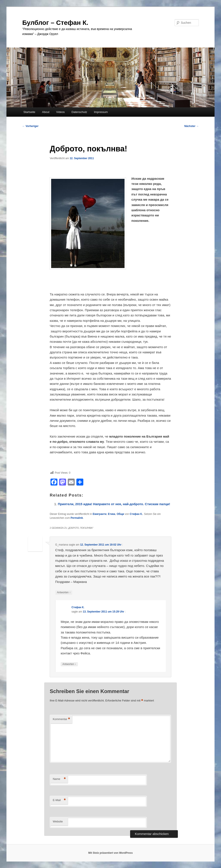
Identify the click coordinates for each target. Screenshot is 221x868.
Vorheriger (30, 126)
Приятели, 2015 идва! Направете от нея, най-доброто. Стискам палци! (114, 504)
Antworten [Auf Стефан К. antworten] (69, 664)
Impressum (101, 112)
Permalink (77, 518)
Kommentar (61, 719)
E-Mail (59, 800)
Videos (60, 112)
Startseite (29, 112)
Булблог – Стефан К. (55, 23)
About (46, 112)
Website (58, 821)
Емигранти (100, 514)
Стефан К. (136, 514)
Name (59, 779)
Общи (120, 514)
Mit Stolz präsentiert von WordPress (110, 853)
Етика (112, 514)
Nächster (192, 126)
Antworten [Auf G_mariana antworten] (64, 593)
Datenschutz (79, 112)
